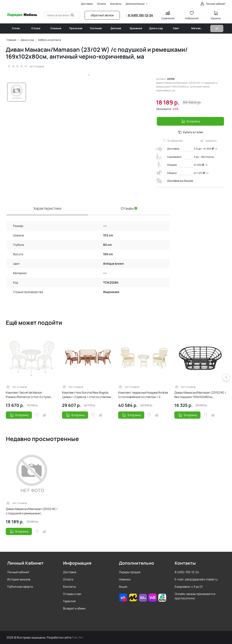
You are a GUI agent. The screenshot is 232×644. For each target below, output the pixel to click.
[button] (226, 377)
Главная (11, 40)
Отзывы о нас (72, 594)
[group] (90, 133)
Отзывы (129, 208)
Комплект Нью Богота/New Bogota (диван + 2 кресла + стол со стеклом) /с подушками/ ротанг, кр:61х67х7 (88, 395)
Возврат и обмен (74, 608)
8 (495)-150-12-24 (187, 572)
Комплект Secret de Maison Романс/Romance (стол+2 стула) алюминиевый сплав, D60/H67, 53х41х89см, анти (28, 395)
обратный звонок (102, 15)
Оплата (68, 579)
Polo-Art (77, 637)
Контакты (70, 587)
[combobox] (62, 15)
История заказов (19, 579)
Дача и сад (27, 40)
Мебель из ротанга (49, 40)
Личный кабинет (18, 572)
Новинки (125, 579)
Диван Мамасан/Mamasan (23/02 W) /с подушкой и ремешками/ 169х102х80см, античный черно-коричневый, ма (32, 511)
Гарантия (69, 601)
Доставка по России (180, 181)
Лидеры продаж (130, 572)
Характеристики (47, 208)
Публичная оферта (20, 587)
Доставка (70, 572)
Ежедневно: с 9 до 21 (189, 587)
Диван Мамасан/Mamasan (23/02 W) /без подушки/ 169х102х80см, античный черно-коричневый (200, 395)
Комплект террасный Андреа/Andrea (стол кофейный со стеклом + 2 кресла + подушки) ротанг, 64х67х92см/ (143, 395)
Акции (123, 587)
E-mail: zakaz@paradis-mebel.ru (196, 579)
